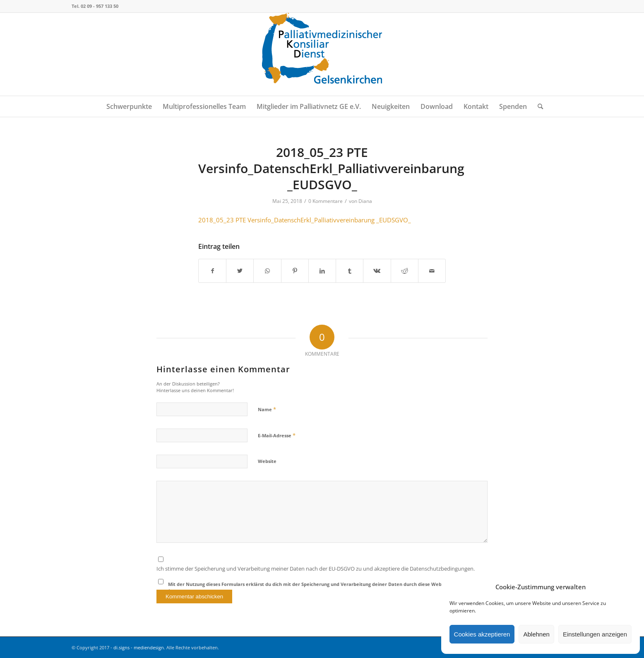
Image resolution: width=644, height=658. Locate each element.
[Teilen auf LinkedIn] (322, 271)
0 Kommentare (326, 201)
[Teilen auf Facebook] (212, 271)
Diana (365, 201)
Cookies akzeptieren (482, 634)
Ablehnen (536, 634)
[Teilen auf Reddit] (405, 271)
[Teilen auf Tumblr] (350, 271)
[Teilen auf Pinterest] (295, 271)
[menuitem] (129, 106)
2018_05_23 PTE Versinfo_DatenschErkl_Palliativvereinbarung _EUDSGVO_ (305, 220)
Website (267, 461)
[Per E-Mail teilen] (432, 271)
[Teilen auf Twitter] (240, 271)
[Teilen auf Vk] (377, 271)
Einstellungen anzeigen (595, 634)
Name (267, 409)
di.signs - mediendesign (139, 647)
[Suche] (538, 106)
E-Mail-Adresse (277, 435)
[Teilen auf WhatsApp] (267, 271)
